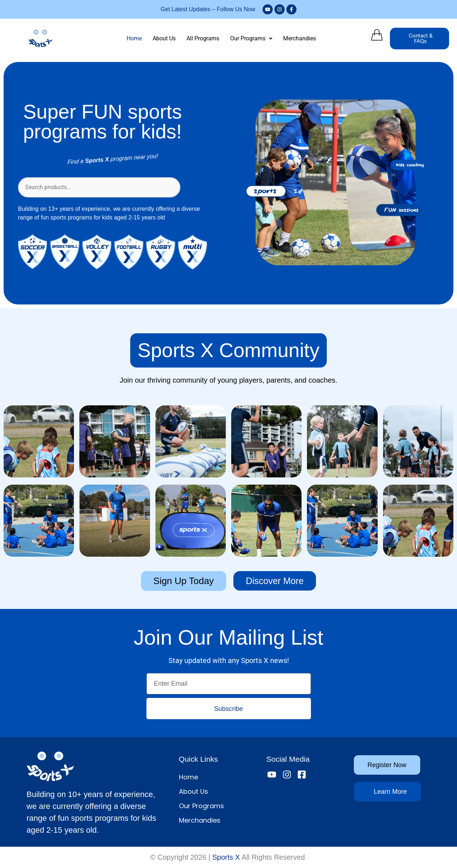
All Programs (203, 38)
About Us (164, 38)
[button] (251, 39)
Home (134, 38)
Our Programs (251, 38)
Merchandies (300, 38)
